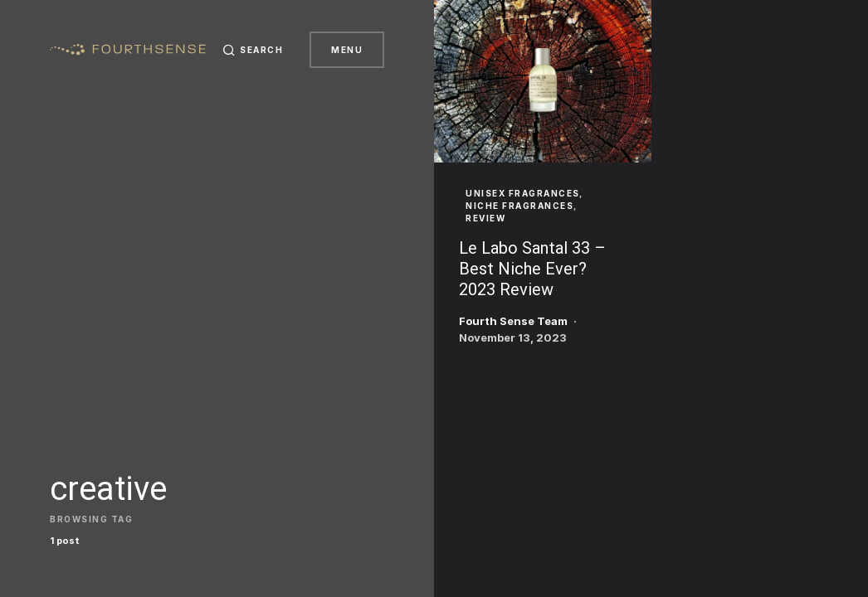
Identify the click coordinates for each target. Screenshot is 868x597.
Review (485, 218)
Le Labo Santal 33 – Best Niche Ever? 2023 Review (532, 269)
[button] (253, 50)
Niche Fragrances (519, 206)
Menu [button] (347, 50)
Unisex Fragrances (523, 193)
